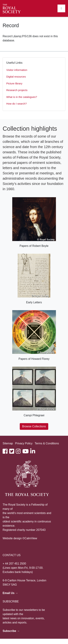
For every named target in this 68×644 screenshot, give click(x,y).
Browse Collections (34, 426)
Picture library (14, 83)
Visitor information (17, 70)
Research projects (17, 90)
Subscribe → (11, 631)
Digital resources (16, 77)
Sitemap (8, 443)
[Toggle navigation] (61, 8)
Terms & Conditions (47, 443)
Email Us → (10, 593)
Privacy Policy (24, 443)
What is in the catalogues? (22, 97)
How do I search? (17, 104)
